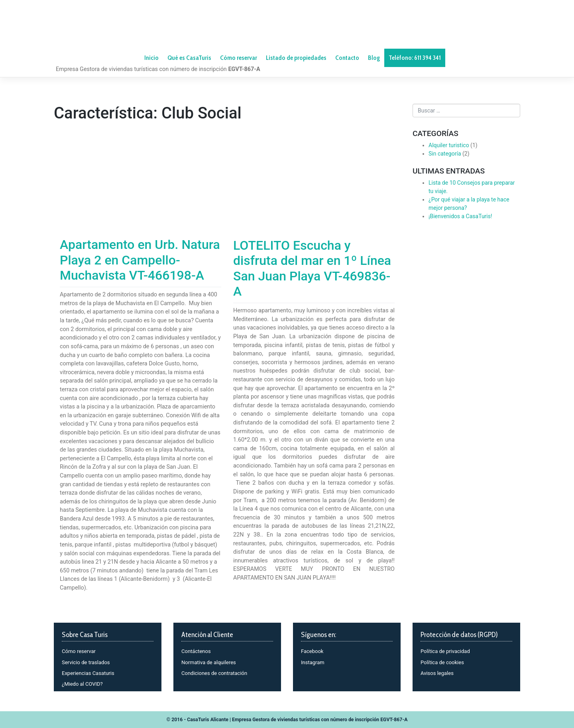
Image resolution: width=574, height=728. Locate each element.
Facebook (312, 651)
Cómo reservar (79, 651)
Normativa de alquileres (209, 662)
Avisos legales (437, 673)
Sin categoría (445, 154)
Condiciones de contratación (214, 673)
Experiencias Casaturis (88, 673)
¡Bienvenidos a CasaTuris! (460, 216)
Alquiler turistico (449, 145)
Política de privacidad (445, 651)
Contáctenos (196, 651)
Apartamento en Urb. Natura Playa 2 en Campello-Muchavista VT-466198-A (140, 260)
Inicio (151, 58)
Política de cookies (442, 662)
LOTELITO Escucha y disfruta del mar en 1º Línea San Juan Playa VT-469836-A (312, 268)
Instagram (313, 662)
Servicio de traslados (86, 662)
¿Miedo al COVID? (82, 684)
